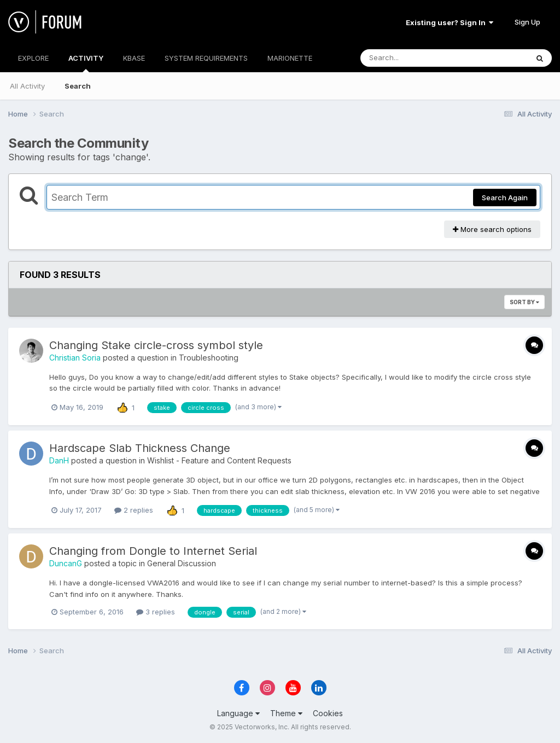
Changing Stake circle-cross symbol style (156, 345)
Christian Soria (75, 358)
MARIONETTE (290, 58)
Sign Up (527, 22)
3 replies (156, 612)
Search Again (505, 198)
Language (238, 713)
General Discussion (182, 563)
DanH (59, 460)
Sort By (524, 302)
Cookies (328, 713)
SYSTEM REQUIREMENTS (206, 58)
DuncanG (66, 563)
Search (78, 86)
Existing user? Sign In (450, 22)
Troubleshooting (209, 358)
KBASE (134, 58)
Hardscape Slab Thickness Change (140, 448)
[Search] (414, 58)
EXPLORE (33, 58)
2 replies (134, 510)
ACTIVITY (86, 63)
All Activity (27, 86)
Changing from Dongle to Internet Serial (153, 551)
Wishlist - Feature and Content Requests (219, 460)
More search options (492, 229)
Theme (286, 713)
